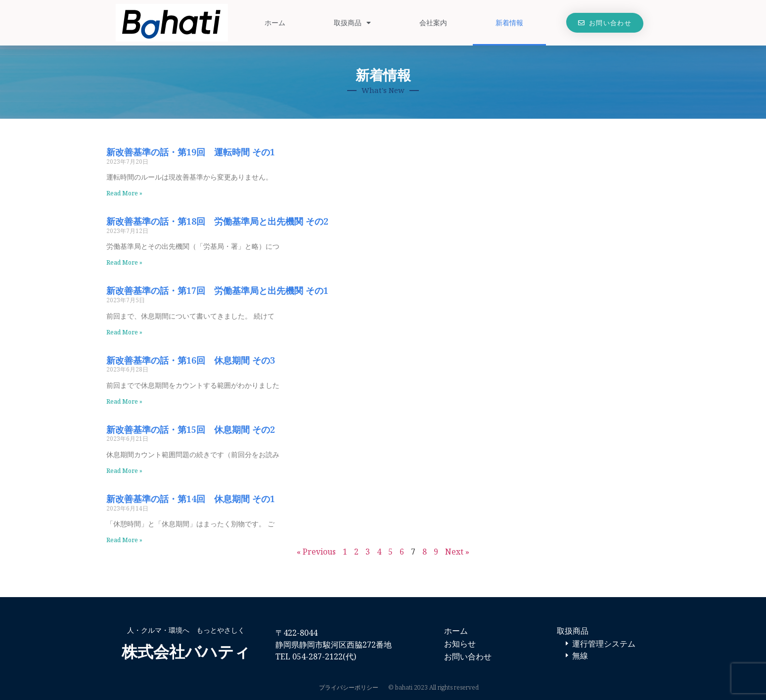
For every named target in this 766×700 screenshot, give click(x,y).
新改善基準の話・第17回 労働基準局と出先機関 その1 (217, 290)
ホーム (275, 23)
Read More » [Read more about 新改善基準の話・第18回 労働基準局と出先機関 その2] (124, 262)
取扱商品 (352, 23)
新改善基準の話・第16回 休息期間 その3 (191, 360)
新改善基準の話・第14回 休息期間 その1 (191, 499)
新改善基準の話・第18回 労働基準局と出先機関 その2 (217, 221)
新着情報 (509, 23)
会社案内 (433, 23)
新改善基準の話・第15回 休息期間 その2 (191, 429)
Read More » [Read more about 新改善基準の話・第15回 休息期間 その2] (124, 471)
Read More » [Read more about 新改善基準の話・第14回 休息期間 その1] (124, 540)
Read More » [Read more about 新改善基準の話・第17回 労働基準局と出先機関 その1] (124, 332)
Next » (457, 552)
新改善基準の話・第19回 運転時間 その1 (191, 152)
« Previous (316, 552)
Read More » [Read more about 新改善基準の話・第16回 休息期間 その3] (124, 401)
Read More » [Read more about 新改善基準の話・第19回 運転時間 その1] (124, 193)
